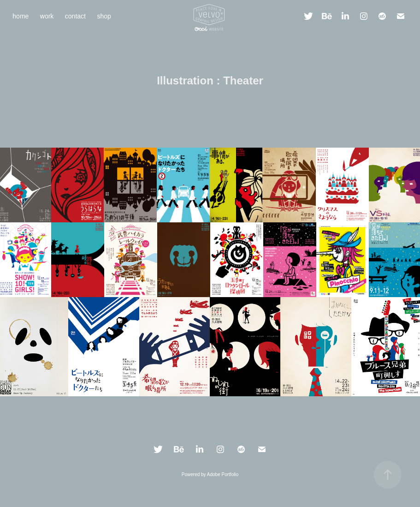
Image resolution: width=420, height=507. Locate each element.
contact (75, 16)
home (21, 16)
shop (104, 16)
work (47, 16)
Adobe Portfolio (223, 474)
